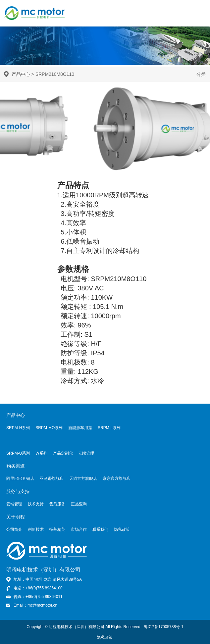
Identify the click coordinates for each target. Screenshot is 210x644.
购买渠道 (16, 466)
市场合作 (79, 529)
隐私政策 (122, 529)
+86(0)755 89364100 (44, 588)
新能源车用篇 (80, 428)
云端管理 (86, 453)
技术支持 (36, 504)
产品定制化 (63, 453)
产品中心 (21, 74)
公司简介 (14, 529)
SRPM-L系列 (109, 428)
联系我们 (100, 529)
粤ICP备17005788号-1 (164, 627)
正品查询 (79, 504)
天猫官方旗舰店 (83, 478)
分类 (201, 74)
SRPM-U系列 (18, 453)
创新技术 (36, 529)
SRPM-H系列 (18, 428)
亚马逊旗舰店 (52, 478)
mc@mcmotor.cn (42, 605)
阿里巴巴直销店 (20, 478)
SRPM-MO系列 (49, 428)
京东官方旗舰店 (117, 478)
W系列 (41, 453)
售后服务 (57, 504)
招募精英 (57, 529)
